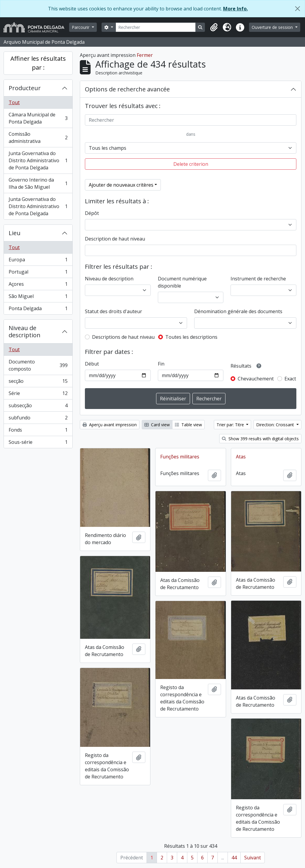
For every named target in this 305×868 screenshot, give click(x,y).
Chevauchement (256, 379)
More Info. (235, 9)
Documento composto (38, 365)
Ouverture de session (273, 27)
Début (92, 364)
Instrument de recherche (258, 279)
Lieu (15, 233)
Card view (157, 425)
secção (38, 382)
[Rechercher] (156, 27)
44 (234, 858)
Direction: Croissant (276, 425)
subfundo (38, 419)
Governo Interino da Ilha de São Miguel (38, 183)
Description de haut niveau (115, 239)
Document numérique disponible (182, 282)
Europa (38, 261)
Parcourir (81, 27)
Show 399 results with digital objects (260, 439)
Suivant (253, 858)
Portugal (38, 273)
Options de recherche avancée (127, 89)
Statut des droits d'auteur (113, 311)
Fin (161, 364)
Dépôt (92, 213)
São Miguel (38, 298)
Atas (241, 457)
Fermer (145, 55)
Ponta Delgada (38, 310)
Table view (188, 425)
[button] (214, 27)
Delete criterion (191, 164)
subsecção (38, 407)
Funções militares (180, 457)
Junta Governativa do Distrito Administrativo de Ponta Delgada (38, 160)
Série (38, 395)
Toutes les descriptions (191, 337)
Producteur (25, 88)
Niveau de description (25, 331)
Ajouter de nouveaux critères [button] (121, 185)
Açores (38, 285)
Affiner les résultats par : (38, 63)
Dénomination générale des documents (238, 311)
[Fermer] (298, 9)
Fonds (38, 431)
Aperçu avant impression (110, 425)
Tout (14, 102)
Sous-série (38, 443)
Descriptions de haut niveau (123, 337)
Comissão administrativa (38, 138)
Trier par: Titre (231, 425)
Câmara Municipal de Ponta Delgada (38, 118)
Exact (290, 379)
